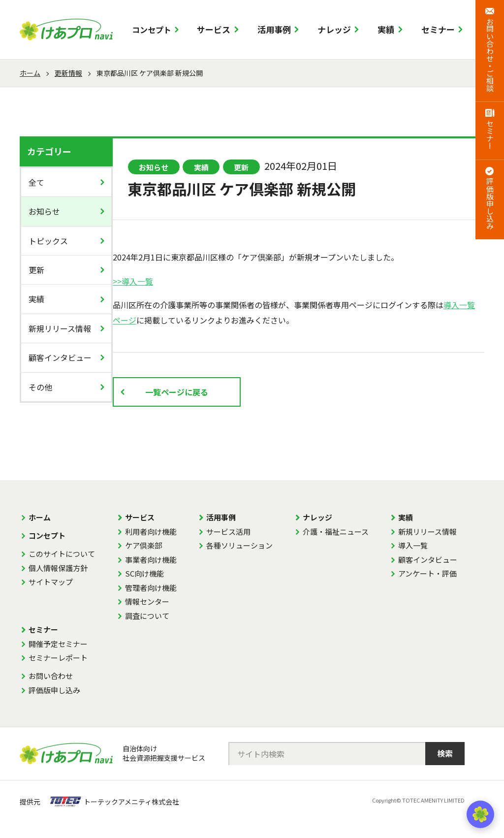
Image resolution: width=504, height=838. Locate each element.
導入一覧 (413, 545)
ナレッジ (334, 29)
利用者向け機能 (151, 532)
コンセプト (152, 30)
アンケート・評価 (427, 573)
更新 (36, 270)
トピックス (48, 241)
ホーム (30, 73)
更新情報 (68, 73)
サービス (214, 29)
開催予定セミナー (58, 644)
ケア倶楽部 (143, 545)
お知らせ (44, 211)
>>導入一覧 (133, 281)
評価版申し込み (54, 690)
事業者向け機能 (151, 560)
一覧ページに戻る (177, 392)
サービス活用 (228, 532)
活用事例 (274, 29)
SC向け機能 (144, 573)
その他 (40, 387)
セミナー (438, 29)
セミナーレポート (58, 658)
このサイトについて (62, 554)
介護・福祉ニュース (336, 532)
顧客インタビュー (60, 357)
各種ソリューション (239, 545)
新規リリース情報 (60, 328)
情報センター (147, 601)
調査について (147, 616)
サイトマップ (51, 582)
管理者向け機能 (151, 588)
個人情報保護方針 (58, 568)
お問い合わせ (51, 676)
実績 (386, 29)
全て (36, 182)
